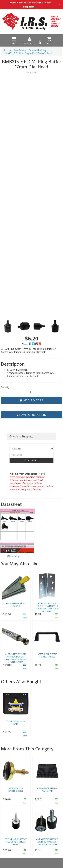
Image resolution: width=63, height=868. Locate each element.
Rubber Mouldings (38, 50)
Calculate (32, 460)
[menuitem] (30, 344)
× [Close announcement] (59, 5)
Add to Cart (31, 400)
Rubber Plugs (14, 556)
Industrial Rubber (17, 50)
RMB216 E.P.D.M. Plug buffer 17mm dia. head (29, 53)
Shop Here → (30, 7)
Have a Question (31, 415)
